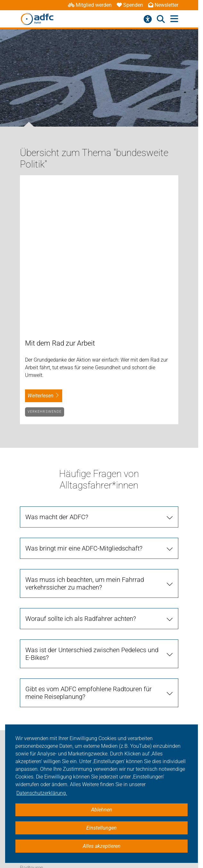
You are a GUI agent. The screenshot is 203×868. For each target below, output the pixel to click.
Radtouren (32, 717)
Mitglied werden (90, 5)
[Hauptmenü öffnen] (174, 19)
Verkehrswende (45, 261)
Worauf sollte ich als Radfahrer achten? (81, 468)
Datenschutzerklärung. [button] (42, 793)
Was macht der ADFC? (57, 367)
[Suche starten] (165, 642)
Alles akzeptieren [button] (102, 846)
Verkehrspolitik (37, 703)
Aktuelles (30, 674)
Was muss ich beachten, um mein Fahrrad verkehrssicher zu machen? (85, 433)
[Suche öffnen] (161, 19)
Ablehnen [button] (102, 810)
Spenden (130, 5)
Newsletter (163, 5)
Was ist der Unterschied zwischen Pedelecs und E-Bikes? (92, 504)
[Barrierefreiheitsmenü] (148, 19)
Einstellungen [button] (101, 828)
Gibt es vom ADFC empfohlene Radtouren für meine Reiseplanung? (89, 543)
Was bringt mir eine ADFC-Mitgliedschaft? (84, 398)
